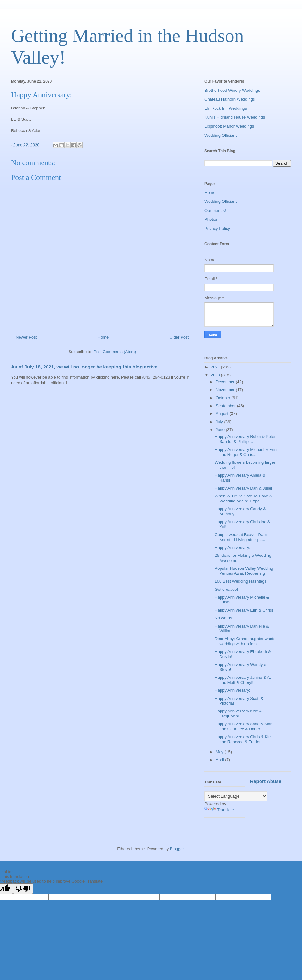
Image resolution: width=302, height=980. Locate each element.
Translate (219, 810)
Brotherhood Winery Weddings (232, 90)
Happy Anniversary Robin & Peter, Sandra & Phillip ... (246, 439)
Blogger (177, 849)
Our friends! (215, 210)
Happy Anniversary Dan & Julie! (243, 488)
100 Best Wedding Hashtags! (241, 581)
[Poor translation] (23, 889)
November (226, 390)
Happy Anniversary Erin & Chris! (244, 610)
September (226, 406)
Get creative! (226, 589)
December (226, 382)
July (220, 422)
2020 (216, 375)
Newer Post (26, 337)
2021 (216, 367)
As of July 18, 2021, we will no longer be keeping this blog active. (85, 367)
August (223, 414)
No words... (225, 618)
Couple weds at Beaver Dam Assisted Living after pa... (240, 537)
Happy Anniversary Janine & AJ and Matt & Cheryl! (243, 680)
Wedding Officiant (221, 135)
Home (103, 337)
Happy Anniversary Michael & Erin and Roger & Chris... (246, 452)
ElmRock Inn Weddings (226, 108)
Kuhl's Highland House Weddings (235, 117)
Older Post (179, 337)
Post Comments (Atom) (115, 352)
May (220, 752)
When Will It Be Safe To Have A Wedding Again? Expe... (243, 498)
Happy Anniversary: (232, 548)
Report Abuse (266, 781)
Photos (211, 219)
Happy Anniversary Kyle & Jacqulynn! (238, 714)
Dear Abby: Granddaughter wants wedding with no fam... (245, 641)
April (221, 760)
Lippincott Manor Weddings (229, 126)
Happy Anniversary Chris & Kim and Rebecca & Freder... (243, 739)
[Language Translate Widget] (236, 796)
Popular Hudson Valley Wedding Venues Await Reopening (244, 571)
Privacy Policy (217, 228)
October (224, 398)
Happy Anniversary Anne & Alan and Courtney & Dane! (243, 726)
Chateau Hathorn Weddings (230, 99)
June (221, 430)
